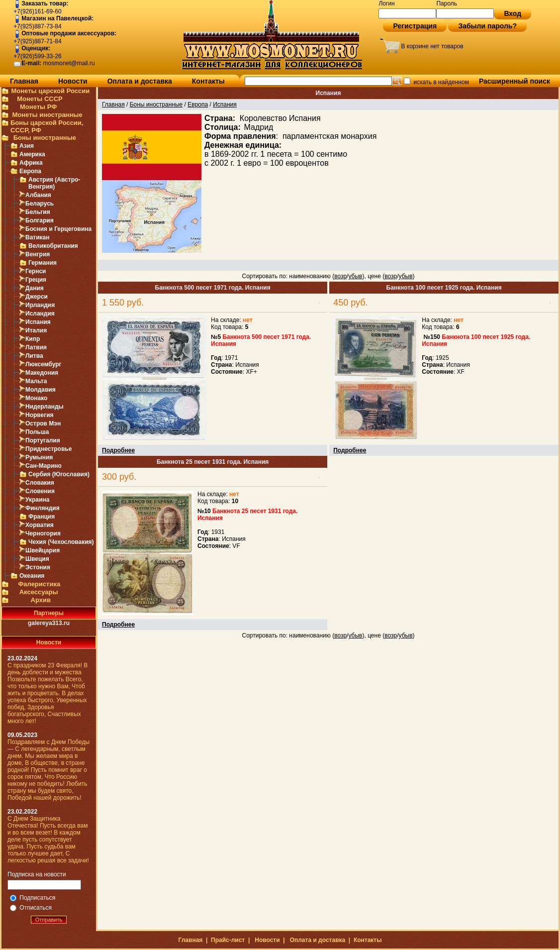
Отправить (49, 920)
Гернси (36, 271)
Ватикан (38, 237)
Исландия (40, 314)
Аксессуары (39, 592)
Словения (40, 491)
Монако (36, 398)
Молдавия (41, 390)
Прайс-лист (228, 940)
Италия (36, 330)
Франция (42, 517)
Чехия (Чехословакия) (61, 542)
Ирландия (40, 305)
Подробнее (118, 450)
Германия (43, 263)
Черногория (43, 533)
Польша (37, 432)
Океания (32, 576)
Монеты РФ (38, 107)
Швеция (37, 559)
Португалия (43, 440)
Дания (35, 288)
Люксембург (44, 364)
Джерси (37, 297)
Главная (24, 81)
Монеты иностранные (47, 115)
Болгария (40, 220)
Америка (32, 154)
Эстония (38, 567)
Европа (30, 171)
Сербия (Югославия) (59, 474)
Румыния (39, 457)
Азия (27, 146)
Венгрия (38, 254)
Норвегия (40, 415)
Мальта (36, 381)
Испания (38, 322)
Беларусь (40, 204)
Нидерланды (45, 407)
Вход (513, 13)
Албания (38, 195)
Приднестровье (48, 449)
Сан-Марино (44, 466)
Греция (36, 280)
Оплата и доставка (140, 81)
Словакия (40, 483)
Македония (42, 373)
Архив (41, 600)
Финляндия (43, 508)
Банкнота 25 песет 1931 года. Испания (213, 462)
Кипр (33, 339)
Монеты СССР (40, 99)
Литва (34, 356)
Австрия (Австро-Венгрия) (54, 183)
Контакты (208, 81)
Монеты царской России (50, 91)
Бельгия (38, 212)
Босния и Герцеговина (58, 229)
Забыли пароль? (487, 26)
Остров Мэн (43, 423)
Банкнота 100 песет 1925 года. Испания (444, 288)
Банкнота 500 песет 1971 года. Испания (213, 288)
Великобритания (53, 246)
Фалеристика (39, 584)
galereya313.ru (49, 623)
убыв (355, 276)
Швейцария (43, 550)
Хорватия (40, 525)
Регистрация (415, 26)
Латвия (36, 347)
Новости (73, 81)
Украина (37, 500)
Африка (31, 163)
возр (340, 276)
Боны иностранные (45, 138)
